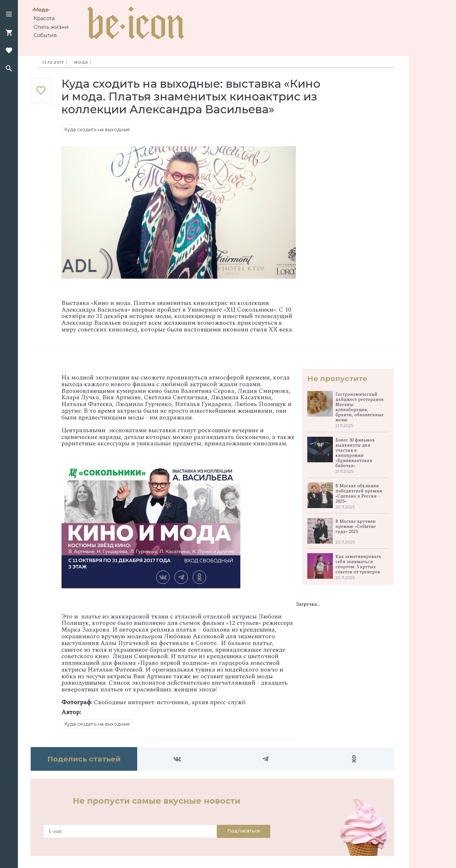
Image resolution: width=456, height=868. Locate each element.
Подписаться (244, 831)
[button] (9, 15)
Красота (44, 18)
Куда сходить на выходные (97, 130)
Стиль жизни (51, 27)
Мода (41, 10)
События (45, 35)
